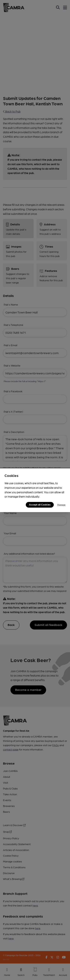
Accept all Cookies (40, 504)
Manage (61, 505)
